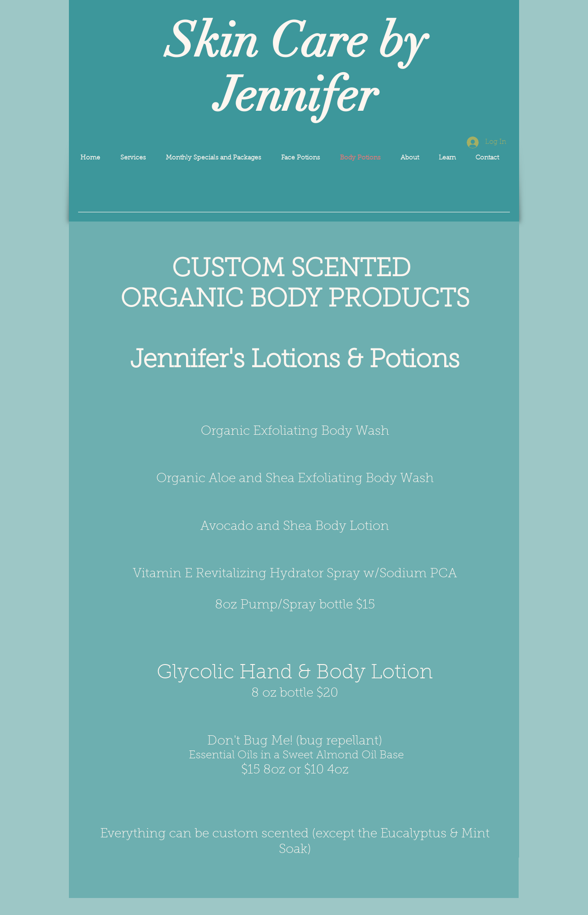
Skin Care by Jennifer (296, 68)
